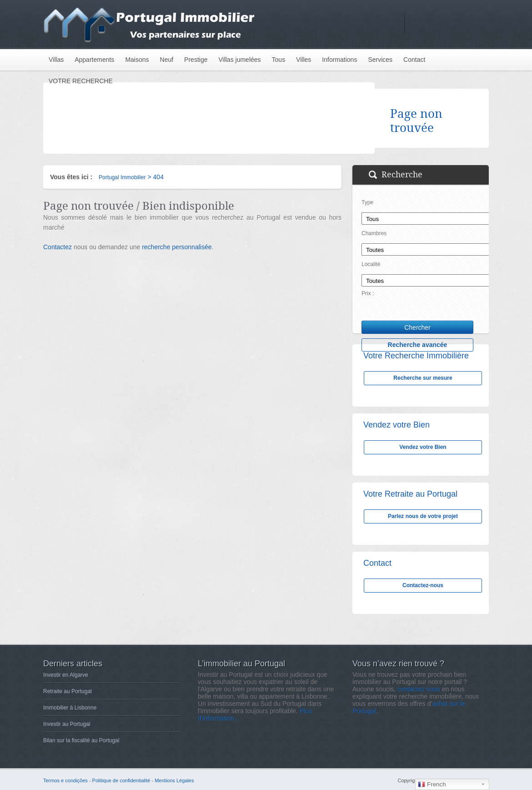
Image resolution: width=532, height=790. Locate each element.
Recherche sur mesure (423, 378)
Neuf (167, 60)
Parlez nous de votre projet (423, 516)
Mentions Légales (174, 780)
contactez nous (419, 689)
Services (380, 60)
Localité (371, 264)
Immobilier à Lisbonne (70, 708)
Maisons (137, 60)
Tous (279, 60)
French (432, 785)
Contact (414, 60)
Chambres (374, 233)
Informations (339, 60)
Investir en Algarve (66, 675)
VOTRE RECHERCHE (81, 81)
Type (367, 202)
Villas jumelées (239, 60)
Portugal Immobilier (122, 177)
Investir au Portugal (67, 724)
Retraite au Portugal (68, 691)
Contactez (58, 247)
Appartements (94, 60)
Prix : (368, 293)
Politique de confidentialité (121, 780)
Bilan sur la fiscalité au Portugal (81, 740)
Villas (56, 60)
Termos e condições (65, 780)
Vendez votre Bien (423, 447)
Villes (304, 60)
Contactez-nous (423, 585)
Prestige (196, 60)
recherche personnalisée (177, 247)
